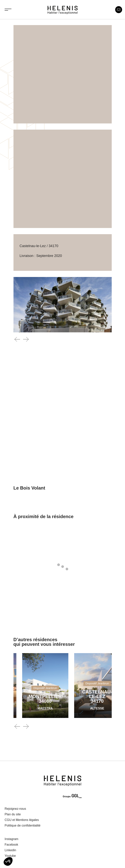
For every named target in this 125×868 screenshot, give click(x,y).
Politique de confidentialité (23, 825)
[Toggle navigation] (8, 10)
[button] (8, 861)
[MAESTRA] (69, 686)
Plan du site (13, 814)
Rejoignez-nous (15, 809)
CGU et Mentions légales (22, 820)
